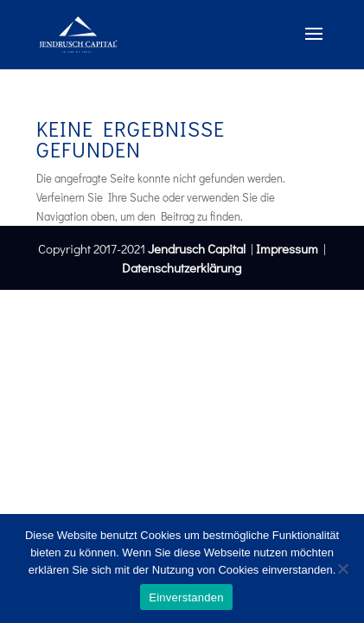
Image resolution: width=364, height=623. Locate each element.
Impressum (287, 248)
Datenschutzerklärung (182, 267)
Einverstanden (186, 597)
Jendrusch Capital (195, 248)
